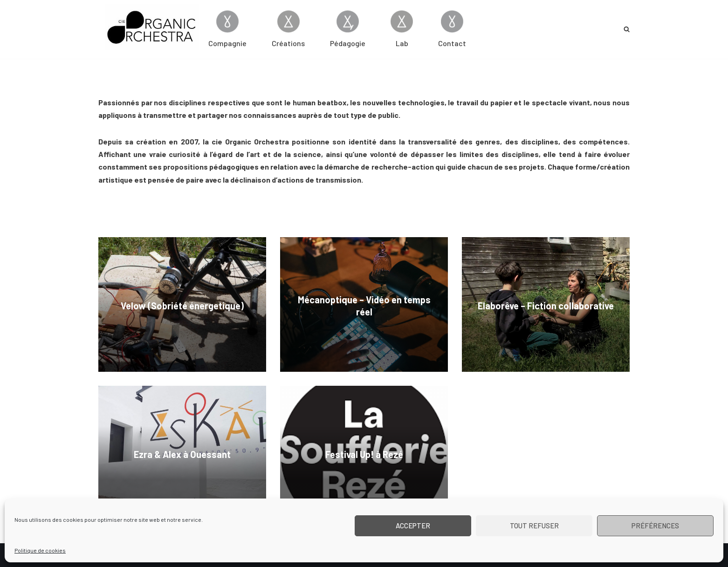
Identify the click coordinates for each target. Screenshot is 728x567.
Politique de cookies (40, 550)
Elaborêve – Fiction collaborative (546, 306)
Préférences (655, 526)
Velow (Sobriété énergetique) (182, 306)
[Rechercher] (627, 29)
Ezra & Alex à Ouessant (182, 454)
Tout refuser (534, 526)
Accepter (413, 526)
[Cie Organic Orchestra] (152, 27)
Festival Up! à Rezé (364, 454)
